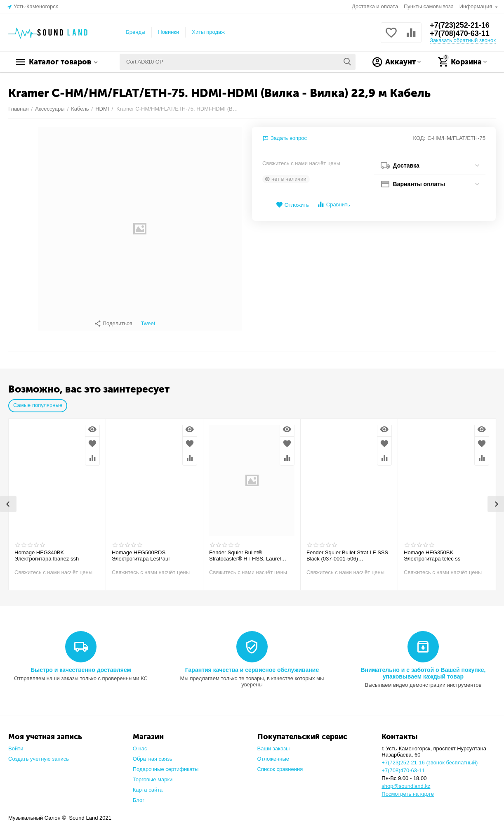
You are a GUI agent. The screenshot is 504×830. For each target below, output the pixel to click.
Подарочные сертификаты (166, 765)
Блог (139, 796)
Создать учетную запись (39, 755)
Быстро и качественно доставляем (81, 666)
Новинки (168, 32)
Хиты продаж (208, 32)
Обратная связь (153, 755)
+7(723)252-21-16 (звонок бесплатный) (430, 758)
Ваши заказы (274, 744)
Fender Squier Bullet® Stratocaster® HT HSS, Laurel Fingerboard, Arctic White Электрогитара (245, 552)
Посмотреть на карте (408, 790)
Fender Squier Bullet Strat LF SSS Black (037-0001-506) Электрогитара (347, 552)
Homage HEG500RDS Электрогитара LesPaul (141, 552)
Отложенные (273, 755)
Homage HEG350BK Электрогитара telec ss (432, 552)
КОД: (419, 138)
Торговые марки (153, 775)
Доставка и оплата (375, 6)
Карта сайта (148, 786)
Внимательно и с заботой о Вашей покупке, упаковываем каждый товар (423, 669)
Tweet (148, 324)
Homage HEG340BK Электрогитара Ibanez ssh (47, 552)
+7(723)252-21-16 (460, 25)
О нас (140, 744)
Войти (16, 744)
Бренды (135, 32)
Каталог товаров (60, 62)
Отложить (292, 205)
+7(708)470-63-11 (460, 33)
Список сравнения (280, 765)
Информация (477, 6)
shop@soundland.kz (406, 782)
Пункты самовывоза (429, 6)
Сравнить (333, 205)
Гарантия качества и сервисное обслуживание (252, 666)
